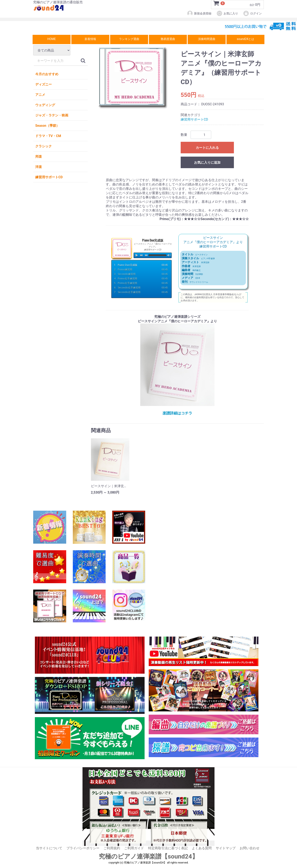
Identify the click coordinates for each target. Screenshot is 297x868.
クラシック (44, 146)
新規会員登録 (199, 13)
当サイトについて (49, 848)
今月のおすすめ (47, 74)
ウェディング (45, 105)
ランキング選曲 (129, 39)
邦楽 (39, 157)
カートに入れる (207, 148)
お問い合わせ (250, 848)
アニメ (40, 95)
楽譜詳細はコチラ (177, 413)
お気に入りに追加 (207, 163)
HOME (52, 39)
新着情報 (90, 39)
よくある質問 (202, 848)
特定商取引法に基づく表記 (168, 848)
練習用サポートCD (49, 177)
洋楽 (39, 167)
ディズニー (44, 84)
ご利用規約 (112, 848)
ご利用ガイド (134, 848)
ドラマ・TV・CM (48, 136)
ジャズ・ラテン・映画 (52, 115)
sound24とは (245, 39)
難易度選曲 (168, 39)
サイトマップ (226, 848)
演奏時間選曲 (207, 39)
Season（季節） (47, 126)
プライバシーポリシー (83, 848)
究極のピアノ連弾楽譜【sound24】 (148, 857)
